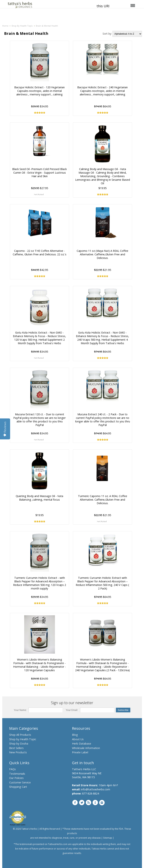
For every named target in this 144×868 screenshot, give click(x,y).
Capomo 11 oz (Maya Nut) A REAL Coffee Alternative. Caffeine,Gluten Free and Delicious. (102, 254)
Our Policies (16, 778)
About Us (78, 739)
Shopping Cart (18, 787)
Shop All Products (20, 735)
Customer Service (20, 782)
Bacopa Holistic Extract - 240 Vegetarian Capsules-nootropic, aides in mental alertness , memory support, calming (102, 91)
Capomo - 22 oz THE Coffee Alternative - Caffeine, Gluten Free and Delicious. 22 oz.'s (39, 253)
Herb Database (82, 744)
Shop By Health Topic (22, 26)
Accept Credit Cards (18, 825)
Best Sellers (16, 748)
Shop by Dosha (19, 744)
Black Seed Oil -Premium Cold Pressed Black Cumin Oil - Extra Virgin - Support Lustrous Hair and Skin (39, 173)
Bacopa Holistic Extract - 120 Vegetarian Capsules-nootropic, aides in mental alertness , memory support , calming (39, 91)
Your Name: (20, 710)
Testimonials (17, 774)
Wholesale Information (86, 748)
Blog (75, 735)
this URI (103, 6)
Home (5, 26)
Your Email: (72, 710)
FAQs (12, 769)
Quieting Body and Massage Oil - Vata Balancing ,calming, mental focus (39, 498)
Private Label (80, 752)
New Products (18, 752)
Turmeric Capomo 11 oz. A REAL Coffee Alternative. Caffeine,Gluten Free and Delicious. (102, 500)
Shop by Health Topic (23, 739)
